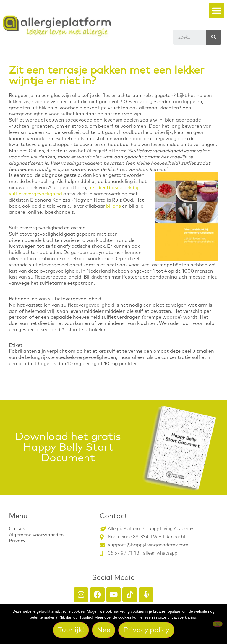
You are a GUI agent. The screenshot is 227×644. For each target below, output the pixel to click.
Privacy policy (146, 630)
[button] (217, 10)
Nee (104, 630)
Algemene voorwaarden (36, 535)
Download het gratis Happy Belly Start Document (68, 448)
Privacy (17, 541)
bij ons (113, 206)
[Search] (214, 37)
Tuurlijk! (71, 630)
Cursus (17, 529)
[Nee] (218, 624)
